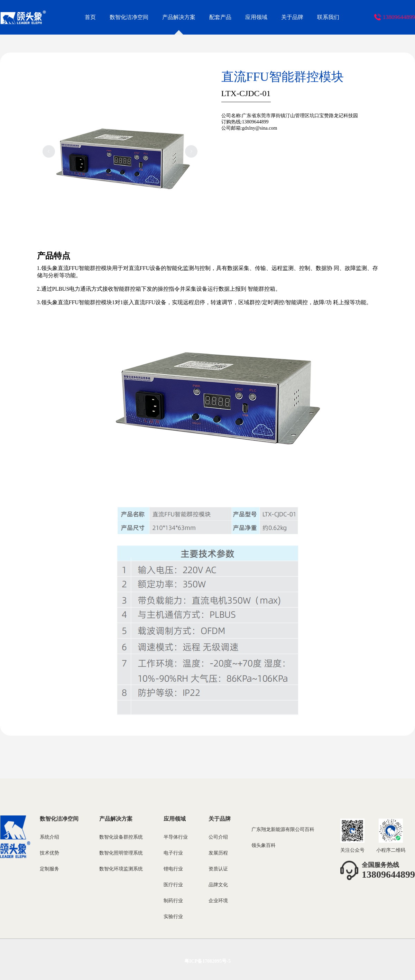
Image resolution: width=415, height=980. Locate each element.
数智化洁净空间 (129, 17)
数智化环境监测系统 (121, 869)
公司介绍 (218, 837)
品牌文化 (218, 885)
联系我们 (328, 17)
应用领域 (256, 17)
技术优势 (49, 853)
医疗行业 (173, 885)
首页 (90, 17)
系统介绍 (49, 837)
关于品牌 (292, 17)
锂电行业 (173, 869)
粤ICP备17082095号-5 (207, 961)
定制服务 (49, 869)
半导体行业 (176, 837)
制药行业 (173, 901)
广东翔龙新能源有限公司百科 (283, 829)
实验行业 (173, 917)
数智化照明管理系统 (121, 853)
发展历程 (218, 853)
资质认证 (218, 869)
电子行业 (173, 853)
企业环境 (218, 901)
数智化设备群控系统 (121, 837)
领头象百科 (264, 845)
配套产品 (220, 17)
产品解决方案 (179, 17)
